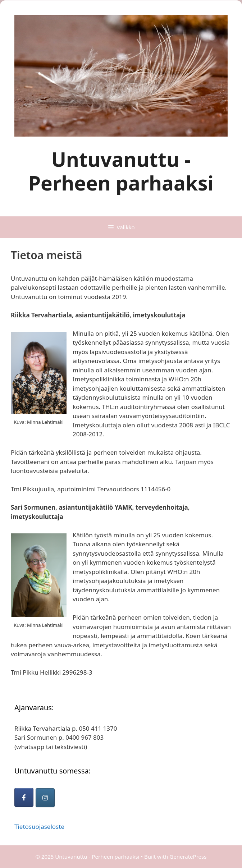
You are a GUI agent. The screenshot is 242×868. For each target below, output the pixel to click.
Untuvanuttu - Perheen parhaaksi (121, 171)
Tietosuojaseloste (39, 826)
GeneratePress (188, 856)
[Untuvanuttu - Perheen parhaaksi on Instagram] (45, 798)
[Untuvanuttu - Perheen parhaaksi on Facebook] (24, 797)
